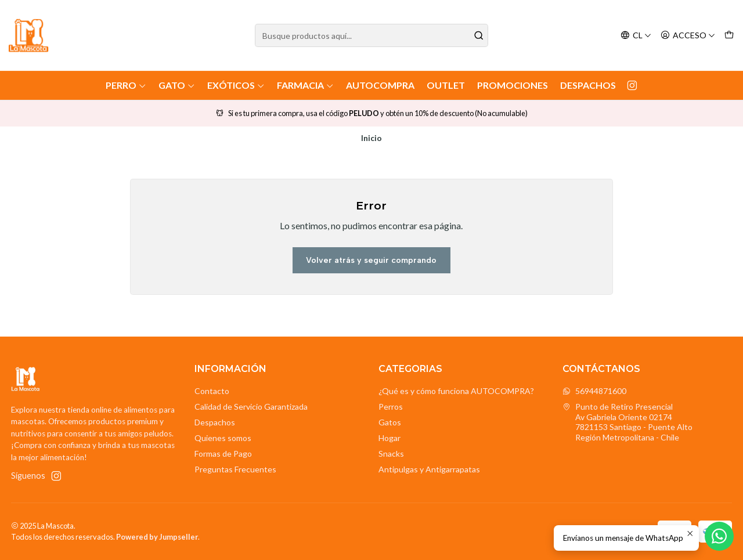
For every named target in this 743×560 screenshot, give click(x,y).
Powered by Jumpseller (157, 537)
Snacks (391, 454)
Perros (391, 407)
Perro (126, 85)
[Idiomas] (636, 36)
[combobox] (372, 35)
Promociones (513, 85)
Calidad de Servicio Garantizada (251, 407)
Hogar (389, 438)
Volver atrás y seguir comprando (371, 260)
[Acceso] (688, 36)
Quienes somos (223, 438)
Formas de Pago (223, 454)
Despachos (588, 85)
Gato (177, 85)
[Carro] (729, 36)
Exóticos (236, 85)
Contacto (212, 391)
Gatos (390, 422)
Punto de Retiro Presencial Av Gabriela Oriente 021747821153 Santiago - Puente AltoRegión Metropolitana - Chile (627, 422)
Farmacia (305, 85)
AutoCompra (380, 85)
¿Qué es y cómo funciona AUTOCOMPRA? (456, 391)
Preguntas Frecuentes (235, 469)
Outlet (446, 85)
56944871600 (594, 391)
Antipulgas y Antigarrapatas (429, 469)
